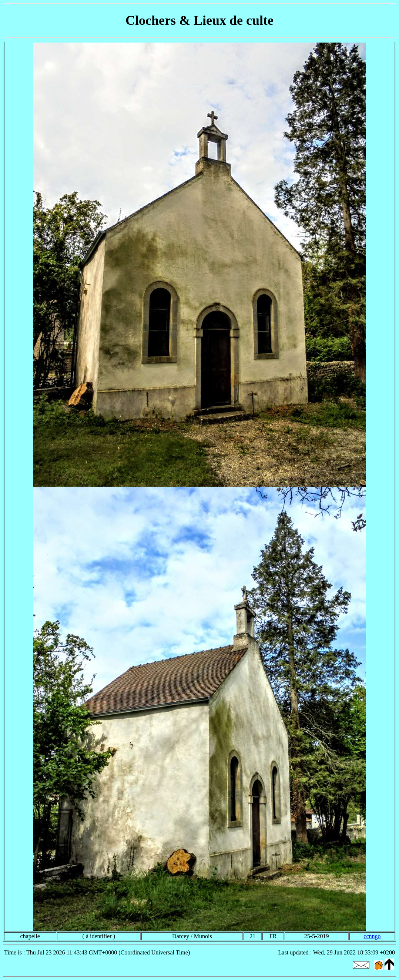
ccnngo (372, 936)
